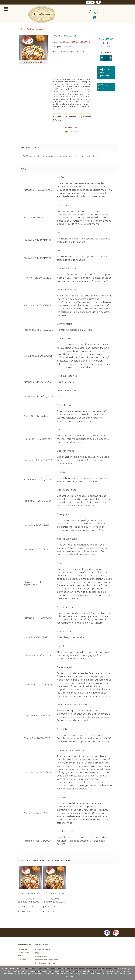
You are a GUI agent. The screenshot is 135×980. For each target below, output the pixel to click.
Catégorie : (57, 47)
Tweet (57, 117)
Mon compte (42, 945)
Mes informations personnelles (49, 960)
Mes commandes (43, 950)
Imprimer (74, 132)
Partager (71, 117)
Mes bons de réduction (45, 963)
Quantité (106, 53)
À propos (22, 959)
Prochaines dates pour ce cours (68, 51)
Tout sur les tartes (30, 893)
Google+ (86, 117)
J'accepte (67, 977)
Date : (55, 42)
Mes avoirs (40, 953)
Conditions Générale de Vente (23, 953)
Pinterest (58, 120)
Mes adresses (41, 956)
